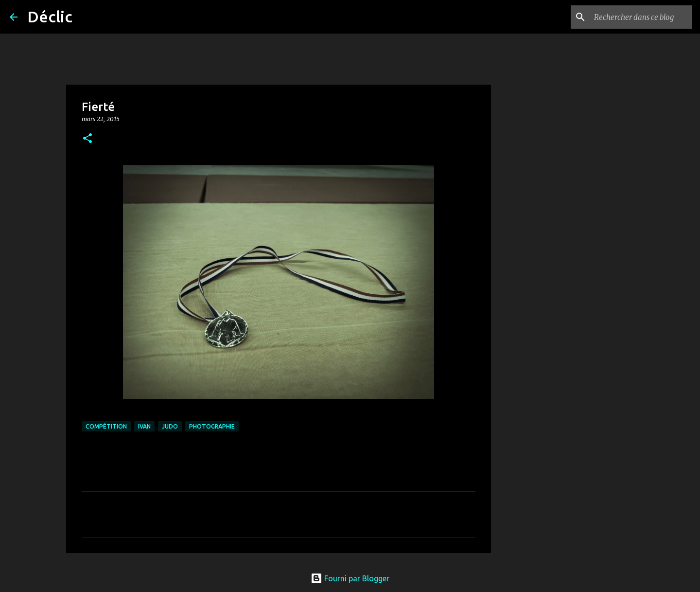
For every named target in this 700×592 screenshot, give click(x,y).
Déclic (50, 17)
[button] (87, 139)
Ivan (144, 426)
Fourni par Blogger (350, 578)
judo (170, 426)
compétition (106, 426)
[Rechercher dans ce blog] (641, 17)
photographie (212, 426)
